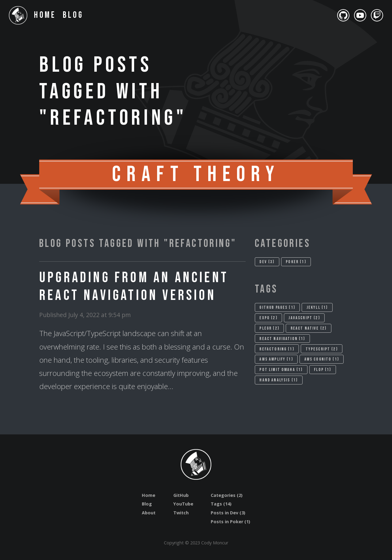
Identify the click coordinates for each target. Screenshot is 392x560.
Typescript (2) (322, 349)
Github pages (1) (277, 307)
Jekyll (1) (317, 307)
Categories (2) (227, 495)
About (149, 513)
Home (45, 15)
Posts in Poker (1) (230, 522)
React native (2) (309, 328)
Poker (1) (296, 262)
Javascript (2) (304, 318)
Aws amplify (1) (276, 359)
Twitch (181, 513)
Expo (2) (268, 318)
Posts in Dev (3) (228, 513)
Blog (73, 15)
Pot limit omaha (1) (281, 370)
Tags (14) (221, 504)
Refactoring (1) (277, 349)
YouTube (183, 504)
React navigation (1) (282, 339)
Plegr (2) (269, 328)
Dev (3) (267, 262)
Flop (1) (322, 370)
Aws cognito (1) (322, 359)
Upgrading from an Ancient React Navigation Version (134, 287)
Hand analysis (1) (279, 380)
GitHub (181, 495)
